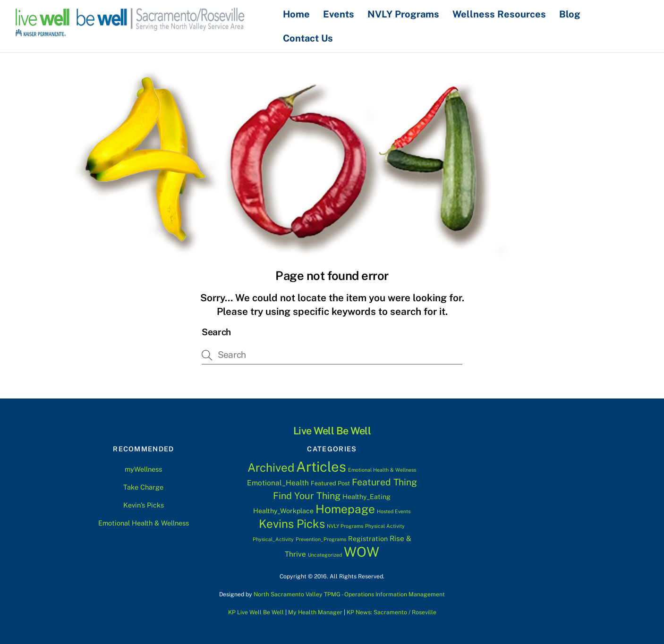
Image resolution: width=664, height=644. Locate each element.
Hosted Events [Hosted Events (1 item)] (394, 511)
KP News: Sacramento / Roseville (392, 612)
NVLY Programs (404, 14)
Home (297, 14)
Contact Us (308, 38)
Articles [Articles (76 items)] (321, 466)
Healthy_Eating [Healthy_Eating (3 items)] (366, 497)
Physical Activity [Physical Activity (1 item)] (385, 526)
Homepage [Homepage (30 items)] (345, 509)
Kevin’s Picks (144, 505)
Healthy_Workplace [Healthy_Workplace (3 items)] (283, 511)
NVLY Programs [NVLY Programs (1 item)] (345, 526)
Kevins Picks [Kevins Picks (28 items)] (292, 524)
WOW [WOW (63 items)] (362, 552)
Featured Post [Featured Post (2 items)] (330, 483)
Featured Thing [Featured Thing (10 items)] (384, 482)
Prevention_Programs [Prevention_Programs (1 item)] (321, 539)
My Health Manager (315, 612)
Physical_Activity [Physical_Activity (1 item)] (273, 539)
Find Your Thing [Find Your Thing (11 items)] (307, 496)
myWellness (143, 469)
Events (339, 14)
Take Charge (143, 487)
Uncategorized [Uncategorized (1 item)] (325, 555)
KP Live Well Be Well (256, 612)
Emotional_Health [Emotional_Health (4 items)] (278, 483)
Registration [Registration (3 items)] (368, 539)
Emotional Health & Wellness (144, 523)
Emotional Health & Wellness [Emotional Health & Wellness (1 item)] (382, 469)
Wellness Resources (500, 14)
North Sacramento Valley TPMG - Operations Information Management (349, 594)
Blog (570, 14)
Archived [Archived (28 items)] (271, 467)
